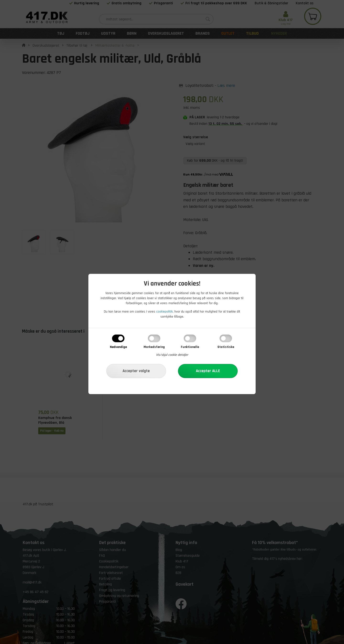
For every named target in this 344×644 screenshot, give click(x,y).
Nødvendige (118, 347)
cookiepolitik (164, 312)
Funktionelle (190, 347)
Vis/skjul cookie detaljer (172, 355)
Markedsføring (154, 347)
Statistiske (226, 347)
